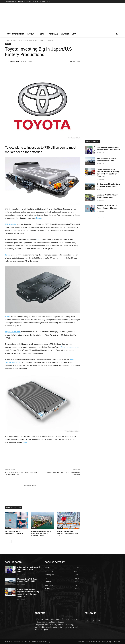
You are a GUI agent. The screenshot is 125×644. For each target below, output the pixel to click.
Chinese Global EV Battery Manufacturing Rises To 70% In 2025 (67, 533)
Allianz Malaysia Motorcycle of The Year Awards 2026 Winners (29, 569)
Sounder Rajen (15, 61)
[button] (117, 34)
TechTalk (13, 40)
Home (7, 40)
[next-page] (10, 541)
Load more (103, 217)
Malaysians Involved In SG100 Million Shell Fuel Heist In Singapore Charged (41, 533)
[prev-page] (6, 541)
